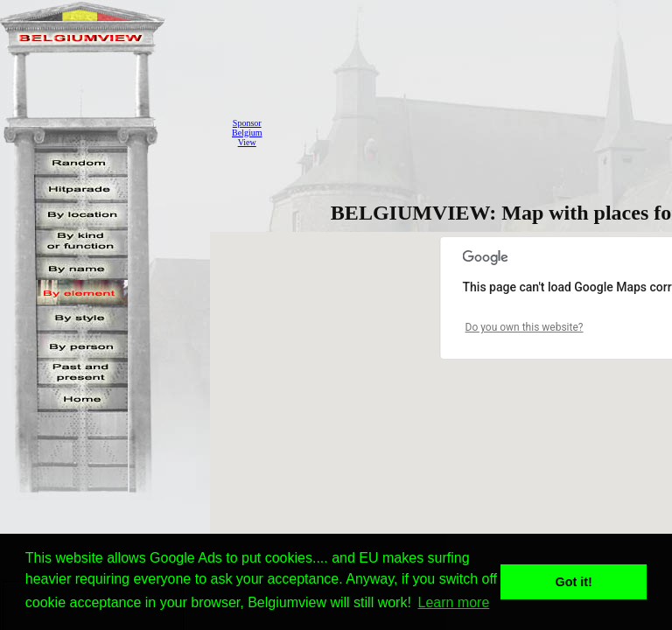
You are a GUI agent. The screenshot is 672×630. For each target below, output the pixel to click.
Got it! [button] (574, 582)
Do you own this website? (525, 327)
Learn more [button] (454, 602)
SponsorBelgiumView (247, 133)
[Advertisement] (472, 132)
